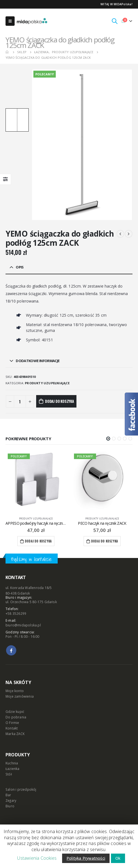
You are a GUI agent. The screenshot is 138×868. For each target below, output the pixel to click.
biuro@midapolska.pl (23, 625)
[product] (36, 482)
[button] (108, 439)
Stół (9, 774)
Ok (118, 858)
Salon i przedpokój (21, 789)
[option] (17, 120)
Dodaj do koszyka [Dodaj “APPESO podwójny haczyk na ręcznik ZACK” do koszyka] (38, 541)
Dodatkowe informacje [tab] (38, 361)
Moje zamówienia (20, 696)
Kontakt (12, 728)
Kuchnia (12, 763)
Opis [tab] (20, 267)
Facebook (11, 650)
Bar (8, 795)
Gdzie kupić (15, 711)
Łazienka (13, 769)
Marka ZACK (15, 734)
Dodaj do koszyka (59, 401)
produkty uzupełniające (47, 383)
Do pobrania (16, 717)
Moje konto (15, 691)
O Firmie (12, 723)
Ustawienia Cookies (37, 858)
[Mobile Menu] (10, 21)
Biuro (10, 806)
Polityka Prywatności (86, 858)
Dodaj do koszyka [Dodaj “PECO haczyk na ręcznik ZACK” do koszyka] (104, 541)
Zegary (11, 800)
